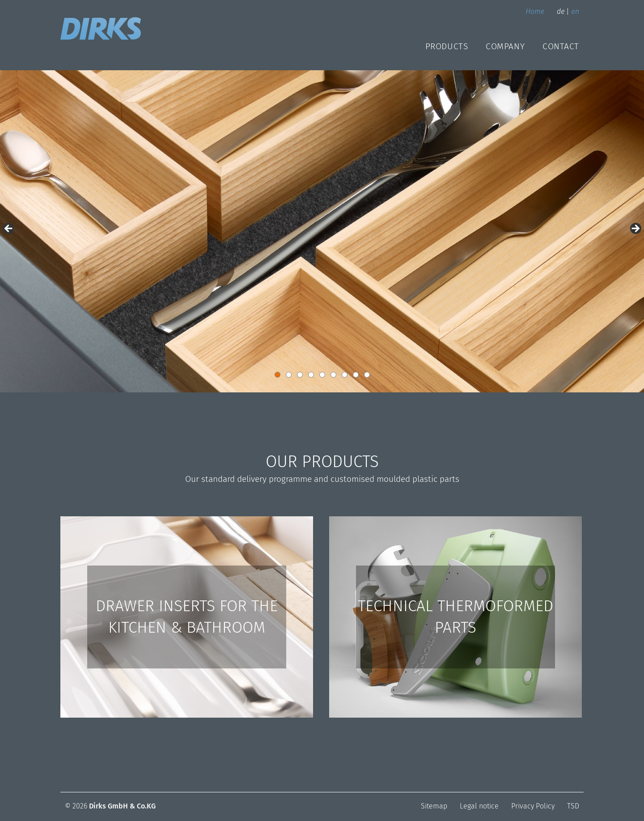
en (575, 11)
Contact (561, 46)
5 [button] (322, 375)
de (561, 11)
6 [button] (333, 375)
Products (447, 46)
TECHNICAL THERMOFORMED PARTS (455, 617)
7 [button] (345, 375)
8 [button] (356, 375)
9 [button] (367, 375)
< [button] (9, 229)
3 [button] (300, 375)
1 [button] (278, 375)
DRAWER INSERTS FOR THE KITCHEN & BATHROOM (187, 617)
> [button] (635, 229)
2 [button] (289, 375)
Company (505, 46)
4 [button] (311, 375)
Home (535, 11)
